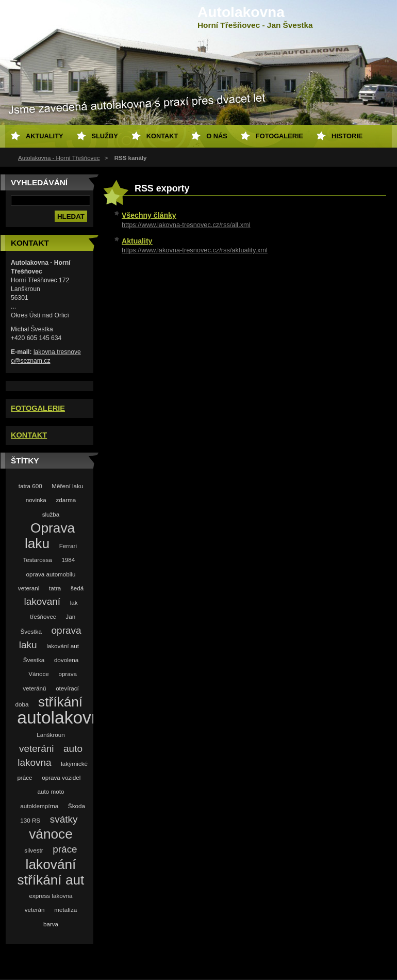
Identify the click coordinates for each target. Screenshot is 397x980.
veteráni (36, 749)
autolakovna (64, 718)
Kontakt (162, 136)
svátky (64, 819)
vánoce (51, 834)
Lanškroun (51, 735)
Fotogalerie (279, 136)
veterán (35, 910)
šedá (77, 588)
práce (65, 849)
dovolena (66, 660)
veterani (29, 588)
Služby (105, 136)
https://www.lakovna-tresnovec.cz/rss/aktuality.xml (195, 250)
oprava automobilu (51, 574)
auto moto (51, 791)
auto (73, 749)
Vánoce (39, 674)
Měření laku (67, 486)
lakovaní (42, 601)
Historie (347, 136)
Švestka (34, 660)
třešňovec (43, 616)
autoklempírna (39, 806)
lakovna (34, 762)
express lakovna (51, 896)
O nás (217, 136)
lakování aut (63, 646)
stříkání (60, 702)
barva (51, 924)
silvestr (34, 850)
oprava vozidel (61, 777)
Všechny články (149, 215)
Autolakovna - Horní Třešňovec (59, 158)
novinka (36, 500)
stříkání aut (51, 880)
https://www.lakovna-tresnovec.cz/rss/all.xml (186, 225)
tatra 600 (30, 486)
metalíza (65, 910)
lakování (51, 864)
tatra (55, 588)
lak (74, 603)
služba (51, 514)
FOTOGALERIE (38, 408)
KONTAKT (29, 435)
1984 (68, 560)
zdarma (66, 500)
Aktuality (137, 241)
